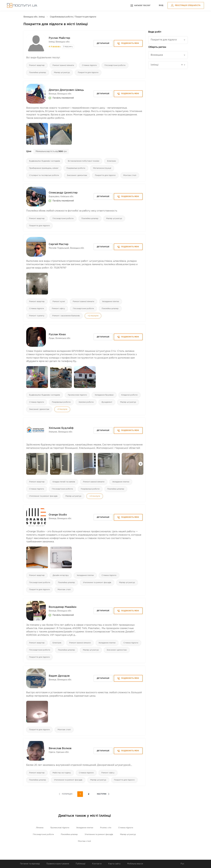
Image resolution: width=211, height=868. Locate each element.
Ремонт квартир (37, 65)
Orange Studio (58, 515)
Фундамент (107, 402)
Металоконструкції (102, 168)
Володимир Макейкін (63, 607)
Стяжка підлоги (89, 65)
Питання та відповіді (30, 864)
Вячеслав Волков (60, 749)
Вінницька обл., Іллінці (34, 17)
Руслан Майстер (59, 38)
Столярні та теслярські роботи (44, 175)
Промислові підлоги (77, 395)
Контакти (97, 864)
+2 (93, 316)
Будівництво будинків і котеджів (45, 161)
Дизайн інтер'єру (61, 576)
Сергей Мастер (59, 244)
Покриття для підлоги (88, 73)
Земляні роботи (86, 402)
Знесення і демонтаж (77, 175)
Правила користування (58, 864)
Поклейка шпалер (38, 73)
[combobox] (168, 40)
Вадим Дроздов (59, 676)
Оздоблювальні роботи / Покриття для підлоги (73, 17)
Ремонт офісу (58, 309)
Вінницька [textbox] (157, 55)
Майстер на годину (62, 773)
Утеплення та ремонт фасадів (43, 496)
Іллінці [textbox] (167, 65)
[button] (141, 464)
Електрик (112, 161)
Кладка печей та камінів (64, 482)
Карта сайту (114, 864)
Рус (182, 864)
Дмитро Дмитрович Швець (66, 90)
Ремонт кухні (59, 302)
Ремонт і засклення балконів (66, 316)
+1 (62, 409)
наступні (102, 794)
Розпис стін (106, 828)
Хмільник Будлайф (61, 428)
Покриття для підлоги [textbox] (164, 40)
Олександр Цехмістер (63, 193)
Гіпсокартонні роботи (115, 65)
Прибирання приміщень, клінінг (44, 168)
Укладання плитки (111, 302)
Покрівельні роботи (76, 168)
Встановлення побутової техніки (84, 161)
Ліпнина (40, 828)
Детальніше (103, 43)
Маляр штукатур (62, 73)
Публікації (81, 864)
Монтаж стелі (130, 175)
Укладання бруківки (104, 395)
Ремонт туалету (37, 316)
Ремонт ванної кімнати (63, 65)
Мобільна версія (135, 864)
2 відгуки (67, 47)
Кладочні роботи (130, 395)
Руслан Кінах (57, 335)
